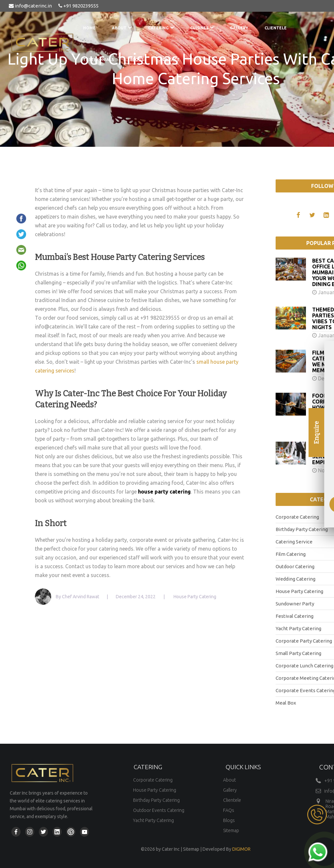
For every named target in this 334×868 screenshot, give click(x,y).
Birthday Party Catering (156, 800)
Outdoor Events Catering (159, 810)
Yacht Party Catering (153, 820)
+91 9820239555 (78, 6)
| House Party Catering (190, 597)
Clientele (276, 28)
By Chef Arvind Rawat (78, 597)
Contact (170, 60)
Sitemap (231, 830)
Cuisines (202, 28)
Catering (161, 28)
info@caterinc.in (30, 6)
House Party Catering (155, 790)
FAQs (229, 810)
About (122, 28)
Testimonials (99, 60)
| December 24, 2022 (131, 597)
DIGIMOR (241, 849)
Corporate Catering (153, 780)
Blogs (137, 60)
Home (89, 28)
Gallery (239, 28)
